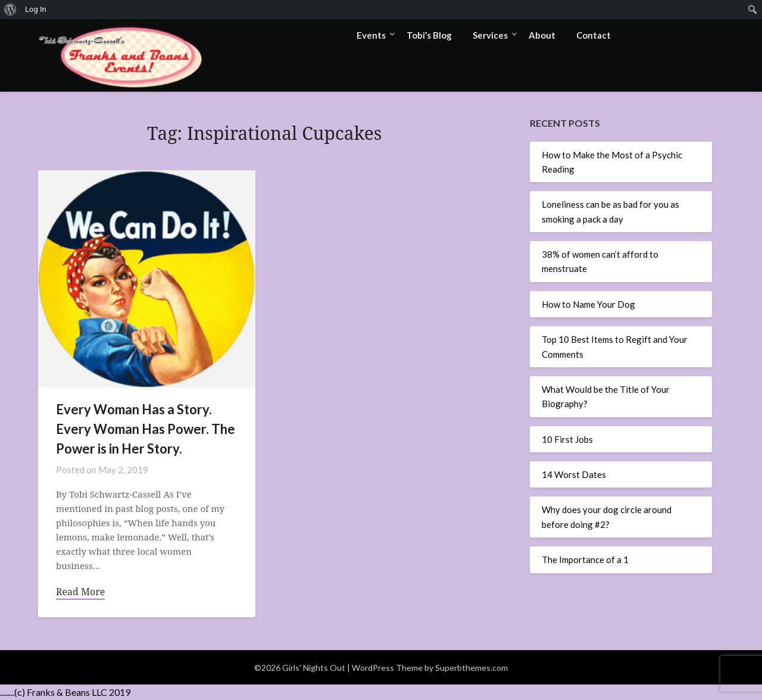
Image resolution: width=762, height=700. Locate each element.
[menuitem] (10, 10)
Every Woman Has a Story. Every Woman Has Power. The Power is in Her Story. (146, 429)
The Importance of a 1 (585, 560)
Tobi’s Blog (429, 35)
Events (371, 35)
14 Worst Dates (574, 474)
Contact (594, 35)
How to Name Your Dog (588, 304)
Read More (80, 592)
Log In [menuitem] (36, 9)
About (542, 35)
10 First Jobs (567, 439)
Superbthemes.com (471, 668)
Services (490, 35)
